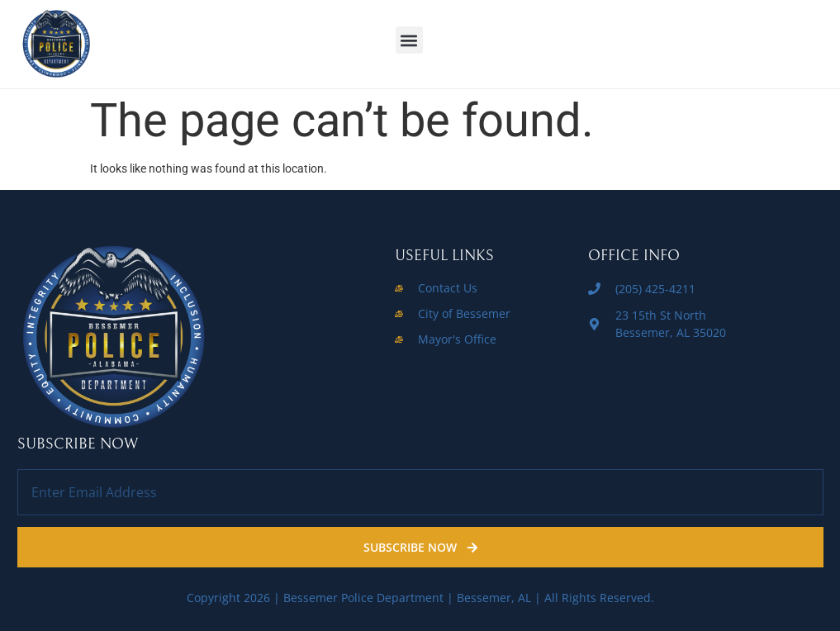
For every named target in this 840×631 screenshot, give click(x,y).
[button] (409, 40)
